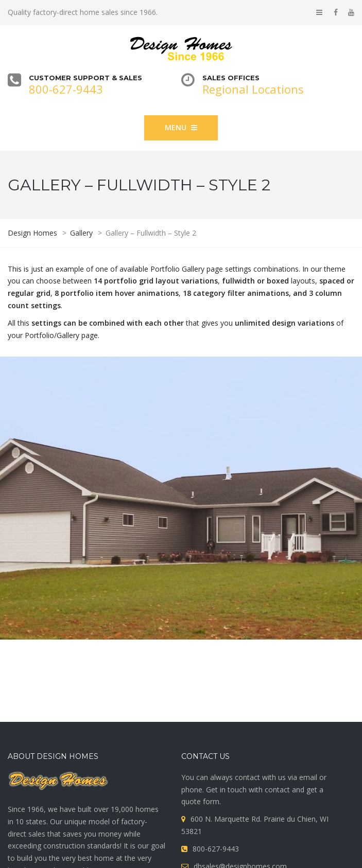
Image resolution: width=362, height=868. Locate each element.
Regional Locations (253, 89)
